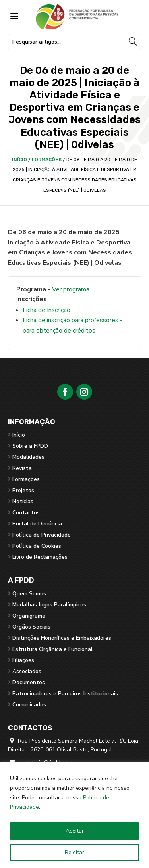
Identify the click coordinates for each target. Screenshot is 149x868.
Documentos (29, 682)
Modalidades (28, 457)
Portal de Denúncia (37, 524)
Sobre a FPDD (30, 446)
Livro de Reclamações (40, 557)
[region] (74, 815)
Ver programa (71, 289)
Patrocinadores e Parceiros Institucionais (65, 694)
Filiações (23, 660)
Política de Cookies (37, 546)
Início (19, 160)
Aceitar (75, 831)
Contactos (26, 513)
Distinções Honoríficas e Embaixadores (62, 638)
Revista (22, 468)
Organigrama (29, 616)
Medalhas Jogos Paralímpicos (49, 605)
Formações (47, 160)
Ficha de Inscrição (46, 310)
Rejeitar (74, 852)
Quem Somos (29, 594)
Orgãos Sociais (31, 627)
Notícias (23, 501)
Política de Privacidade (42, 535)
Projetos (23, 490)
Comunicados (29, 705)
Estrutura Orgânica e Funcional (52, 649)
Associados (27, 671)
